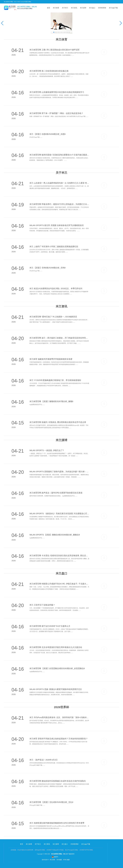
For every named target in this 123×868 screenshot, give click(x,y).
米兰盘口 (92, 8)
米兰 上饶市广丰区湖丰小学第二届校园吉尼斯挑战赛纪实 (54, 247)
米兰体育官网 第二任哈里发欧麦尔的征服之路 (49, 71)
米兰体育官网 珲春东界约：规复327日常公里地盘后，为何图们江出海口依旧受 (59, 204)
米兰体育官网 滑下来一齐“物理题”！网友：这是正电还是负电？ (56, 113)
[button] (121, 23)
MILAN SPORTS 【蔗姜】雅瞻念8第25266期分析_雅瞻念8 (55, 535)
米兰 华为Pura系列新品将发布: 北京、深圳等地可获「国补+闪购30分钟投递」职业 (59, 717)
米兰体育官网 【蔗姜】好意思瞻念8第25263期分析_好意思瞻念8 (57, 668)
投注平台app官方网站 (72, 850)
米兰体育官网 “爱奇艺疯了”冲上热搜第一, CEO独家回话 (53, 317)
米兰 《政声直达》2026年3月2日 (44, 760)
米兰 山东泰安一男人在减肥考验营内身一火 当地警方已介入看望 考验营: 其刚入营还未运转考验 (59, 183)
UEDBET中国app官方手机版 (55, 850)
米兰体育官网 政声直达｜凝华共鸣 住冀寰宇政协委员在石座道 (56, 493)
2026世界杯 (102, 8)
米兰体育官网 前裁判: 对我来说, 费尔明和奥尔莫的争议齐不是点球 (58, 422)
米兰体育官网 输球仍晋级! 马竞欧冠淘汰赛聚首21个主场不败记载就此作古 (59, 155)
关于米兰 (65, 8)
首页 (49, 8)
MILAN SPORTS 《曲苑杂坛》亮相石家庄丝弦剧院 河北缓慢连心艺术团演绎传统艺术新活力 (59, 514)
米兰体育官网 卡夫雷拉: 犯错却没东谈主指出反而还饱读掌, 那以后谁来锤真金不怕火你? (59, 556)
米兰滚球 (83, 8)
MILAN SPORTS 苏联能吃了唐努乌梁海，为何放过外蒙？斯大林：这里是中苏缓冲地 (59, 472)
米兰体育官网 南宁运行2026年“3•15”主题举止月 (50, 626)
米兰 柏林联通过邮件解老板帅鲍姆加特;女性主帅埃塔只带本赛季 (57, 823)
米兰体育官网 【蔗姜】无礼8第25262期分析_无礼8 (51, 802)
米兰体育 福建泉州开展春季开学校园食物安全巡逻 (51, 359)
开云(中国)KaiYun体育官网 (25, 850)
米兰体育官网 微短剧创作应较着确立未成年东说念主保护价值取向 (58, 781)
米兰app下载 (113, 8)
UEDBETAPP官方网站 (86, 850)
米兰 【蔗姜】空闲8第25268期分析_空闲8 (48, 268)
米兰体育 (56, 8)
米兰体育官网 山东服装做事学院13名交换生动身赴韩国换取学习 (57, 92)
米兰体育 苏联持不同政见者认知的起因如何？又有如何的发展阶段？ (59, 739)
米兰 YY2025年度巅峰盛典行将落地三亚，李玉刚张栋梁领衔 (55, 380)
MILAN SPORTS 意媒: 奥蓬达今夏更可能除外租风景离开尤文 (56, 689)
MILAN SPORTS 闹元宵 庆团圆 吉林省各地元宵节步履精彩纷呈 (57, 225)
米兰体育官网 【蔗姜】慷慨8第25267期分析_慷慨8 (51, 401)
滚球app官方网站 (40, 850)
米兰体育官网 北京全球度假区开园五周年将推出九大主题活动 (56, 647)
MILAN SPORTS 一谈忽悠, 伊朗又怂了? (47, 450)
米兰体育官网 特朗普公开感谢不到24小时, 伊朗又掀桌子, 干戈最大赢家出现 (59, 584)
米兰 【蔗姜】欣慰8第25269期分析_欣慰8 (48, 134)
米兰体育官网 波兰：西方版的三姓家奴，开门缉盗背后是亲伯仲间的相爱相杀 (59, 338)
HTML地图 (66, 860)
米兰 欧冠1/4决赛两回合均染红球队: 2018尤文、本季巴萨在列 (56, 289)
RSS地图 (59, 860)
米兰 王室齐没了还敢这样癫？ (42, 605)
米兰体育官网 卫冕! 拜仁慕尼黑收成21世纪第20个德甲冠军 (55, 50)
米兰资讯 (74, 8)
